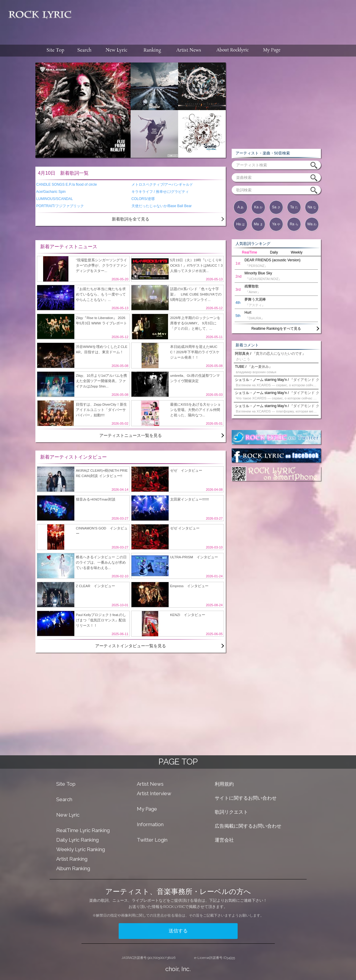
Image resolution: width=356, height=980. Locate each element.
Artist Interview (154, 793)
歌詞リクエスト (231, 812)
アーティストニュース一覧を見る (131, 435)
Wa (312, 224)
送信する (178, 931)
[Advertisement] (216, 19)
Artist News (150, 784)
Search (64, 799)
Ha (240, 224)
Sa (276, 207)
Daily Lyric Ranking (77, 840)
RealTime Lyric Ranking (83, 830)
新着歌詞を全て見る (131, 219)
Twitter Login (152, 840)
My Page (147, 809)
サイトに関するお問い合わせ (246, 798)
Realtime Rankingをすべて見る (276, 329)
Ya (276, 224)
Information (150, 824)
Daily (274, 252)
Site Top (66, 784)
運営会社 (224, 840)
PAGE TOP (178, 762)
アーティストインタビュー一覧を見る (131, 646)
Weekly (297, 252)
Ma (258, 224)
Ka (258, 207)
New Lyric (68, 815)
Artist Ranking (72, 859)
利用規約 (224, 784)
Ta (294, 207)
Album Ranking (73, 868)
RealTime (250, 252)
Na (312, 207)
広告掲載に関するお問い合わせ (248, 826)
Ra (294, 224)
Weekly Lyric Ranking (81, 849)
